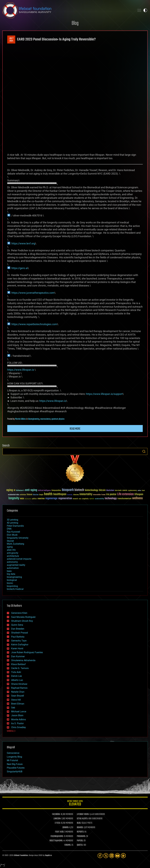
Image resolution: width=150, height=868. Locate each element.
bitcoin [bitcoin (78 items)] (102, 490)
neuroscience (45, 419)
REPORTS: (80, 832)
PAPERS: (80, 841)
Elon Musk (12, 535)
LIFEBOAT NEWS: (83, 814)
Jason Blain (17, 715)
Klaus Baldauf (18, 664)
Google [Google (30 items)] (41, 495)
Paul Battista (18, 637)
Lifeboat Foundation (21, 855)
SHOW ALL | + (11, 731)
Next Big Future (15, 764)
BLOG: (79, 823)
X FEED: (58, 823)
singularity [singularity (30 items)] (85, 499)
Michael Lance (19, 712)
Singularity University (18, 538)
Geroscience (13, 753)
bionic (10, 583)
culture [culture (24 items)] (139, 491)
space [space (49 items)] (92, 499)
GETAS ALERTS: (82, 819)
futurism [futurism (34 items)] (36, 495)
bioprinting (12, 586)
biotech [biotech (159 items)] (79, 490)
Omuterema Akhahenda (23, 660)
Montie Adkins (20, 419)
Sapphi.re (48, 855)
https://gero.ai (20, 268)
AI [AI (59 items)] (15, 490)
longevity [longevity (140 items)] (14, 498)
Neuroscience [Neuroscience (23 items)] (28, 499)
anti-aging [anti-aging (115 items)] (31, 490)
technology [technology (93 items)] (111, 499)
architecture (13, 556)
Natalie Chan (18, 692)
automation (13, 568)
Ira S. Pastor (17, 723)
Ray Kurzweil (13, 532)
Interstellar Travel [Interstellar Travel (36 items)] (99, 495)
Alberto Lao (17, 680)
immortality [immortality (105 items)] (86, 494)
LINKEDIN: (57, 819)
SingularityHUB (15, 772)
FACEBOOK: (56, 814)
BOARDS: (80, 828)
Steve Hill (16, 700)
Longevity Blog (14, 757)
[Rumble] (123, 856)
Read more (75, 429)
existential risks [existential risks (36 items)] (14, 495)
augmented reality (16, 565)
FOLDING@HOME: (57, 836)
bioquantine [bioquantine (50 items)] (56, 490)
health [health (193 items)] (48, 494)
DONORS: (66, 828)
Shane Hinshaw (19, 684)
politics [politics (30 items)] (34, 499)
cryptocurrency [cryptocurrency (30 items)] (132, 491)
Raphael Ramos (19, 688)
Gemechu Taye (19, 641)
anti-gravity (13, 553)
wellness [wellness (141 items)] (137, 498)
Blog (75, 23)
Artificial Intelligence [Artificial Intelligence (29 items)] (44, 491)
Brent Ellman (18, 704)
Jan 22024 (11, 40)
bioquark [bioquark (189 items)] (68, 490)
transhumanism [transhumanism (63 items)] (124, 499)
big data (11, 574)
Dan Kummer (18, 656)
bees (9, 571)
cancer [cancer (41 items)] (125, 491)
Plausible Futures (16, 768)
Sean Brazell (18, 696)
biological (12, 580)
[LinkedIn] (112, 856)
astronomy (12, 562)
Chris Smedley (19, 727)
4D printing (12, 523)
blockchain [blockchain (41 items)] (110, 491)
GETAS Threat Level (75, 803)
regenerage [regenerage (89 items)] (51, 499)
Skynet (10, 541)
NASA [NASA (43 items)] (22, 499)
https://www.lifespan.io (21, 370)
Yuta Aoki (16, 672)
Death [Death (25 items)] (143, 491)
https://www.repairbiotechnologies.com (34, 324)
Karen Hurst (17, 648)
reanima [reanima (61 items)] (41, 499)
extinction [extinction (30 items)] (23, 495)
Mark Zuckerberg (15, 544)
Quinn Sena (17, 625)
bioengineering (34, 419)
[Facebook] (100, 856)
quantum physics (58, 419)
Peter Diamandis (15, 526)
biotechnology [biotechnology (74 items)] (92, 490)
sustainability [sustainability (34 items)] (99, 499)
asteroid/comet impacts (19, 559)
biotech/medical (15, 589)
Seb (13, 708)
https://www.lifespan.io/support (104, 394)
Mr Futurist (12, 760)
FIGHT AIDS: (60, 832)
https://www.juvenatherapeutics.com (33, 293)
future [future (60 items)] (29, 495)
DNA (9, 529)
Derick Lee (16, 676)
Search (144, 451)
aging (10, 547)
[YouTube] (117, 856)
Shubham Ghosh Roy (22, 621)
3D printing (12, 520)
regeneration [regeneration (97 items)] (65, 498)
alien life (11, 550)
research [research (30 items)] (75, 499)
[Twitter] (106, 856)
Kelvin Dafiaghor (20, 645)
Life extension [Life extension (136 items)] (125, 494)
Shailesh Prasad (20, 633)
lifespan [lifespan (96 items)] (139, 494)
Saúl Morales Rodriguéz (23, 617)
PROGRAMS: (81, 836)
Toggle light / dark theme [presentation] (145, 10)
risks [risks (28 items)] (80, 499)
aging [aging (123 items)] (10, 490)
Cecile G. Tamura (20, 668)
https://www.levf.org (23, 243)
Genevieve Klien (19, 613)
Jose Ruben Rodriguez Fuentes (27, 652)
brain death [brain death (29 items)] (118, 491)
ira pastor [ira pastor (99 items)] (111, 494)
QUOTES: (80, 845)
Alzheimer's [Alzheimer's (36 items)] (20, 491)
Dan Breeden (18, 629)
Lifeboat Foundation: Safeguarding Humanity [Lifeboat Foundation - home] (68, 10)
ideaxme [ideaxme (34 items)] (76, 495)
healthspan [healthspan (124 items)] (60, 494)
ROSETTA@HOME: (56, 841)
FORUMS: (68, 845)
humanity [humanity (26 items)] (70, 495)
